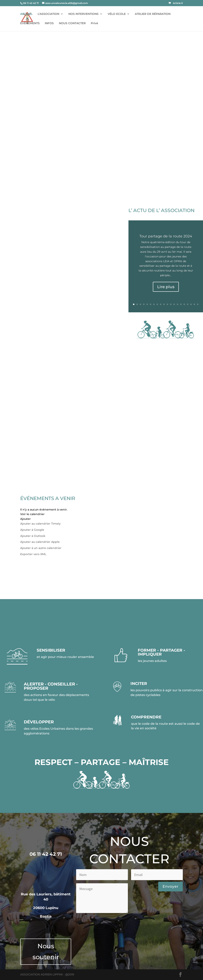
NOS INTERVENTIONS (83, 14)
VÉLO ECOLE (117, 14)
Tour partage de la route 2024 (166, 236)
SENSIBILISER (51, 650)
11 (167, 304)
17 (188, 304)
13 (174, 304)
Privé (94, 23)
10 (164, 304)
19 (194, 304)
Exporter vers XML (33, 554)
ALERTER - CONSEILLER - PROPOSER (51, 686)
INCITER (139, 684)
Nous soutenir (46, 951)
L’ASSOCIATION (48, 14)
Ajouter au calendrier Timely (40, 524)
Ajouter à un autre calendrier (41, 548)
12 (171, 304)
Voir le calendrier (32, 514)
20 (198, 304)
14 (178, 304)
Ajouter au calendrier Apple (40, 542)
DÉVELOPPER (39, 722)
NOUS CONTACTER (72, 23)
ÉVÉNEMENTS (30, 23)
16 (184, 304)
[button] (25, 519)
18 (191, 304)
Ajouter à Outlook (33, 536)
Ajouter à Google (32, 530)
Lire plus (166, 287)
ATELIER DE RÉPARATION (153, 14)
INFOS (49, 23)
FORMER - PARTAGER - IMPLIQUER (161, 652)
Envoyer (170, 886)
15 (181, 304)
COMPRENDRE (146, 717)
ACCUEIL (26, 14)
